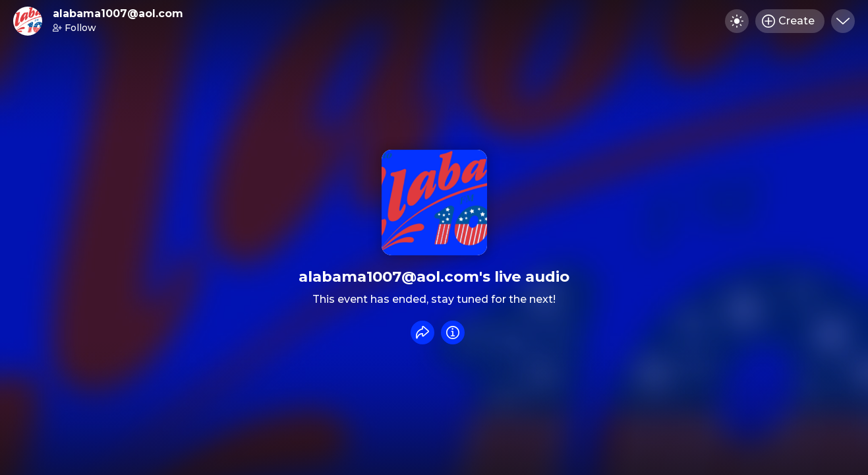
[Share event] (422, 332)
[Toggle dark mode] (737, 21)
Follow (74, 28)
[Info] (453, 332)
